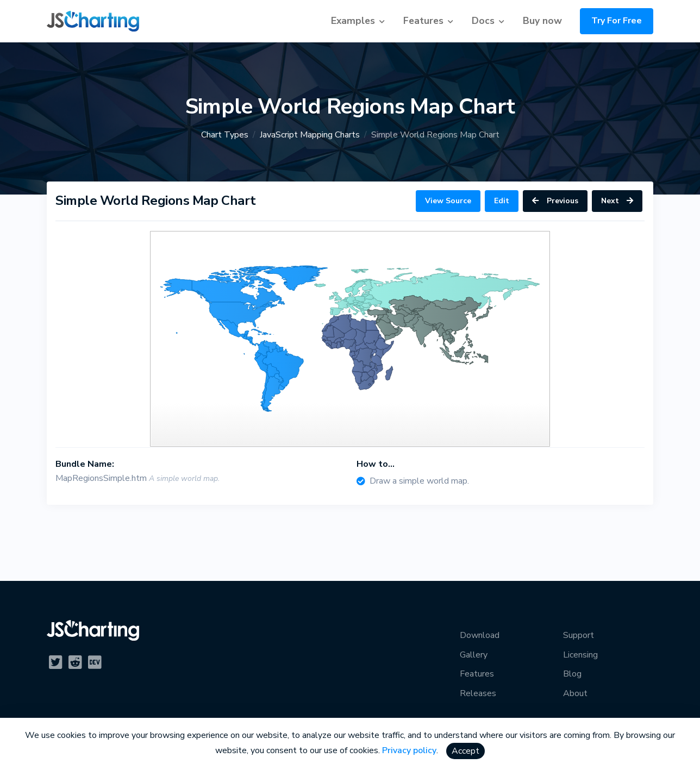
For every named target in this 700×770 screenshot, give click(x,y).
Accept (465, 751)
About (575, 693)
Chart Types (225, 135)
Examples (353, 21)
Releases (478, 693)
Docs (483, 21)
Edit (502, 201)
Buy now (542, 21)
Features (423, 21)
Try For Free (617, 21)
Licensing (580, 655)
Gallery (474, 655)
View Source (448, 201)
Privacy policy (409, 750)
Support (579, 635)
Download (480, 635)
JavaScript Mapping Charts (310, 135)
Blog (572, 674)
